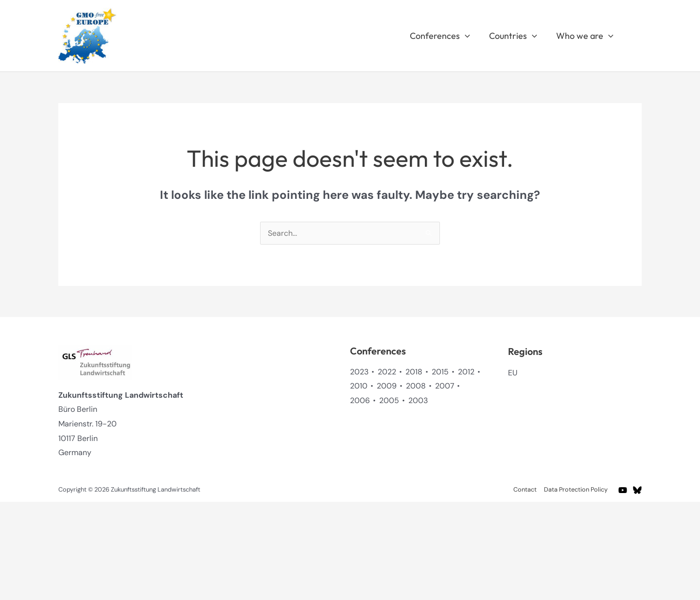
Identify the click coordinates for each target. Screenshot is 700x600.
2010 (359, 386)
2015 (440, 372)
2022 (387, 372)
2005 (389, 400)
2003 (418, 400)
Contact (527, 489)
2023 (359, 372)
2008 (416, 386)
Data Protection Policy (577, 489)
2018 (414, 372)
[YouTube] (623, 490)
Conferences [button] (444, 36)
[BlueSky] (637, 490)
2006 (360, 400)
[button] (469, 36)
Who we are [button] (586, 36)
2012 (466, 372)
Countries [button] (516, 36)
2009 (387, 386)
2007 (445, 386)
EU (513, 373)
